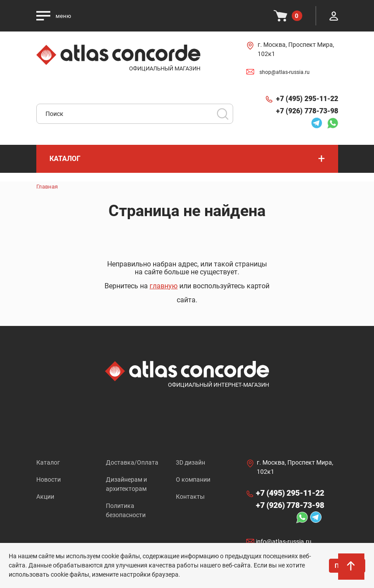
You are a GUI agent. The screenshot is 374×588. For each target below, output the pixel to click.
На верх (352, 569)
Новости (49, 479)
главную (164, 286)
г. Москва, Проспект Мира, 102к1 (296, 49)
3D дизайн (190, 462)
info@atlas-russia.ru (284, 542)
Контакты (190, 497)
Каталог (48, 462)
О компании (193, 479)
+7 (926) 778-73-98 (307, 111)
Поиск (223, 114)
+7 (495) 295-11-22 (307, 99)
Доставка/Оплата (132, 462)
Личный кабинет (334, 16)
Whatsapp (332, 123)
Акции (45, 497)
